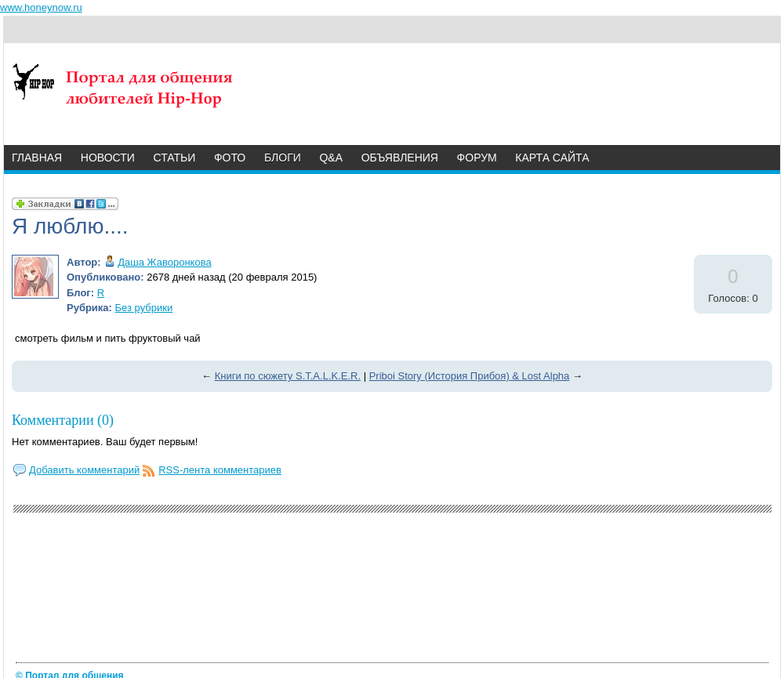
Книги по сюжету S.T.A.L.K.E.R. (288, 376)
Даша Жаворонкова (164, 262)
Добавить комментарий (84, 470)
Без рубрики (144, 308)
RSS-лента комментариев (220, 470)
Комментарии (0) (63, 420)
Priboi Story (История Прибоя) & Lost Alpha (470, 376)
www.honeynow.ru (41, 7)
